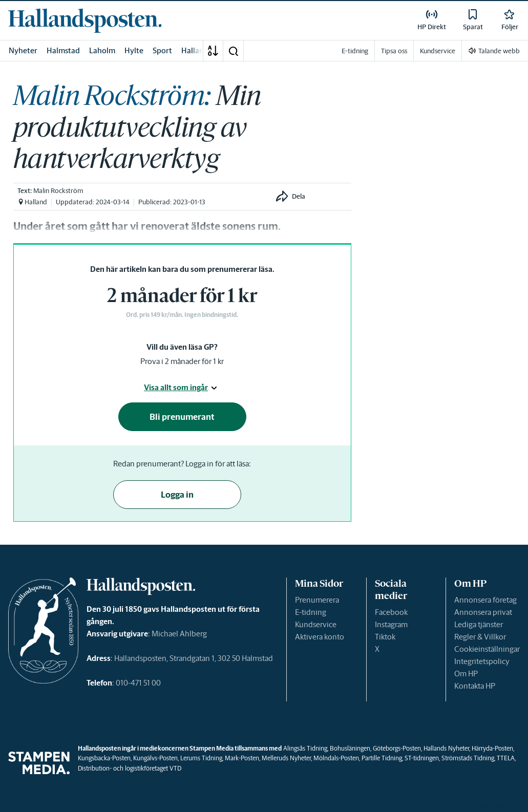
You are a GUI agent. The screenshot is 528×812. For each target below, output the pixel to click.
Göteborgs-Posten (397, 748)
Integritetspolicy (482, 661)
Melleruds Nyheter (286, 758)
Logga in (177, 495)
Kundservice (316, 624)
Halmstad (63, 50)
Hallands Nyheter (446, 748)
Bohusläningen (350, 748)
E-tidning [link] (355, 51)
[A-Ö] (213, 51)
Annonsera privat (483, 612)
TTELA (506, 758)
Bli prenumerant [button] (182, 417)
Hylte (134, 50)
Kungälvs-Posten (155, 758)
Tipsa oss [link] (394, 51)
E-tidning (311, 612)
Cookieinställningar (487, 649)
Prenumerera (317, 600)
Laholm (102, 50)
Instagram (391, 624)
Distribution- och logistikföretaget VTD (130, 768)
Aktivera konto (320, 637)
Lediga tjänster (479, 624)
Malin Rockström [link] (58, 191)
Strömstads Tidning (468, 758)
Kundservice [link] (438, 51)
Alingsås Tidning (305, 748)
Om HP (466, 674)
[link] (85, 20)
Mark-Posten (242, 758)
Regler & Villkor (480, 637)
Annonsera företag (485, 600)
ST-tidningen (422, 758)
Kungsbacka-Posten (104, 758)
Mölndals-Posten (336, 758)
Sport (162, 50)
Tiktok (385, 637)
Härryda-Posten (492, 748)
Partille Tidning (382, 758)
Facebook (391, 612)
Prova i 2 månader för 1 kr (182, 361)
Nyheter (23, 50)
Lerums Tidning (201, 758)
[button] (233, 51)
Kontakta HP (475, 686)
